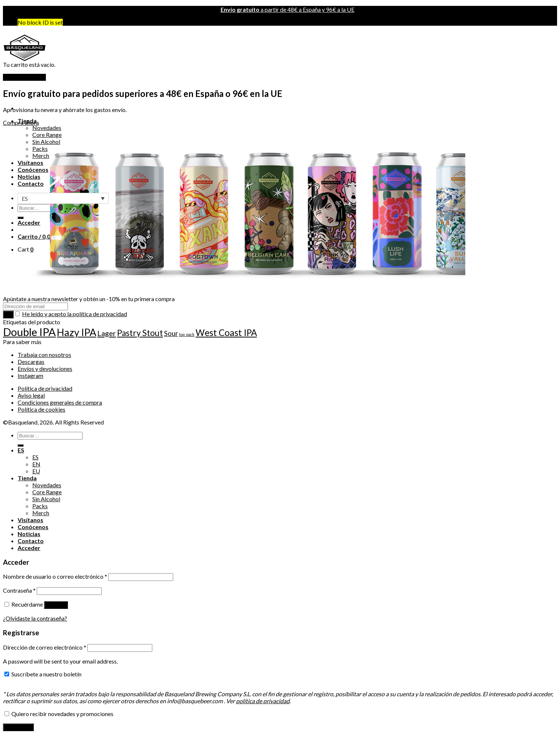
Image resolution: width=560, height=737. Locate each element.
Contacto (31, 541)
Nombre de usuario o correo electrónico (55, 576)
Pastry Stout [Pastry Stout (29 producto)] (140, 333)
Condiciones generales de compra (60, 402)
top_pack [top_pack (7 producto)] (187, 334)
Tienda (27, 478)
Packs (40, 506)
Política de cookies (41, 409)
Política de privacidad (45, 388)
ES (21, 450)
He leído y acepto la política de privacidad (74, 314)
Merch (41, 513)
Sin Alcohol (46, 499)
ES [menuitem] (25, 198)
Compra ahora (21, 122)
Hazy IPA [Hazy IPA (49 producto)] (77, 332)
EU (36, 471)
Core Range (47, 492)
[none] (63, 198)
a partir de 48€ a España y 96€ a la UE (288, 9)
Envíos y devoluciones (45, 368)
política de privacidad (263, 701)
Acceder (56, 605)
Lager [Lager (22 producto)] (107, 333)
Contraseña (19, 590)
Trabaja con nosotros (44, 355)
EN (36, 464)
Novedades (47, 128)
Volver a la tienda (24, 77)
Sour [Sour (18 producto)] (171, 333)
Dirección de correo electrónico (45, 647)
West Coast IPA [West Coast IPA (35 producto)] (226, 333)
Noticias (29, 534)
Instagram (30, 375)
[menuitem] (63, 198)
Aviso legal (31, 395)
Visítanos (30, 520)
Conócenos (33, 527)
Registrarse (18, 727)
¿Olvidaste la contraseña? (35, 618)
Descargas (31, 362)
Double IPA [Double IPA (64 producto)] (29, 332)
